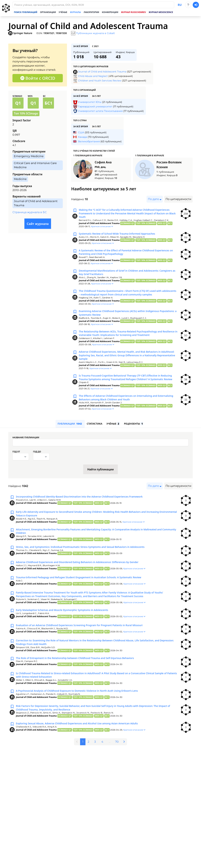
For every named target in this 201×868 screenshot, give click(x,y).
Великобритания (89, 141)
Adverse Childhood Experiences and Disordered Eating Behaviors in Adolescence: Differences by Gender (84, 581)
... (110, 765)
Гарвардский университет (95, 106)
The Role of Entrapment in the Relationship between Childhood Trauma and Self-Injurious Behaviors (82, 680)
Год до (37, 468)
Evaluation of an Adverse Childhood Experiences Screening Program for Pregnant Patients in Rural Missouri (87, 646)
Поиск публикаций (26, 12)
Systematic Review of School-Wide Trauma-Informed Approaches (121, 236)
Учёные (63, 12)
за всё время (81, 46)
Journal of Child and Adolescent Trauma (102, 72)
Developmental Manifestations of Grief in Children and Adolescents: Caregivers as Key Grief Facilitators (123, 277)
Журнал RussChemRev (133, 12)
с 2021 (95, 46)
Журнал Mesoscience (161, 12)
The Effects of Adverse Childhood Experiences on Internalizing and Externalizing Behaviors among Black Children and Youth (122, 414)
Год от (16, 468)
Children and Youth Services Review (100, 81)
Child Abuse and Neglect (93, 76)
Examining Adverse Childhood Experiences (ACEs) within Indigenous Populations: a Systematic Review (124, 319)
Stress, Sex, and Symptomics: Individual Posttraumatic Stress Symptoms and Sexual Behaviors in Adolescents (88, 566)
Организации (48, 12)
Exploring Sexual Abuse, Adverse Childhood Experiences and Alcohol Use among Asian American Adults (84, 747)
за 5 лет (96, 96)
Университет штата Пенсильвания (100, 111)
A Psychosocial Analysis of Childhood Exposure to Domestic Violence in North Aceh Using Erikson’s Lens (84, 713)
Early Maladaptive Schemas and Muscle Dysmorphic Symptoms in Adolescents (67, 630)
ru (180, 5)
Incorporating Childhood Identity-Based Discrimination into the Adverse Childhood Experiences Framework (87, 514)
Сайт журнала (38, 224)
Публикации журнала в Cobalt (95, 33)
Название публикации (26, 454)
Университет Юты (90, 102)
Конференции (110, 12)
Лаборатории (92, 12)
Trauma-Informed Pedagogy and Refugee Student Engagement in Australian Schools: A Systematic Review (86, 597)
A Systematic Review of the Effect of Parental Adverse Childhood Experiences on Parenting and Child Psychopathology (121, 255)
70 (118, 765)
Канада (83, 137)
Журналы (76, 12)
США (81, 132)
